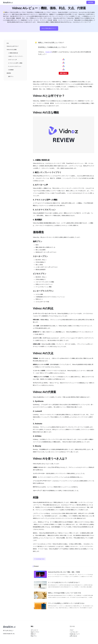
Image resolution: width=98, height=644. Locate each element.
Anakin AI (48, 52)
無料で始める (64, 73)
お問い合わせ (73, 636)
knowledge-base (40, 559)
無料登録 (91, 2)
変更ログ (33, 634)
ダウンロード (34, 630)
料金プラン (34, 636)
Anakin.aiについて (75, 634)
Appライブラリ (35, 632)
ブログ (72, 630)
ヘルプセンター (74, 632)
